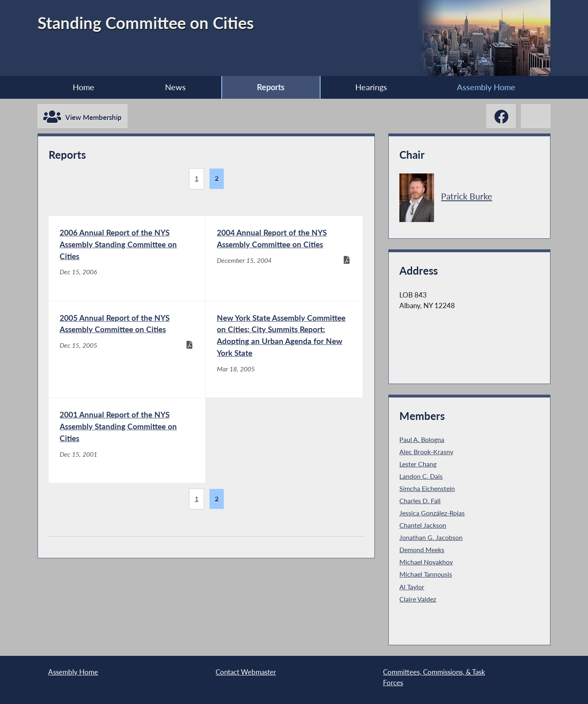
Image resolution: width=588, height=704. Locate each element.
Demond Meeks (422, 550)
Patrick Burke (467, 196)
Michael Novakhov (426, 562)
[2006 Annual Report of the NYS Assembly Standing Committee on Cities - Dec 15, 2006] (127, 258)
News (175, 87)
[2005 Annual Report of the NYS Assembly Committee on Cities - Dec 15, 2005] (127, 349)
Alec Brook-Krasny (426, 452)
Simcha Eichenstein (427, 489)
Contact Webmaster (246, 672)
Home (84, 87)
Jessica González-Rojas (432, 513)
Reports (271, 87)
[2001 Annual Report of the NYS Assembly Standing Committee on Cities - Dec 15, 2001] (127, 440)
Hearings (371, 87)
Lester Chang (418, 464)
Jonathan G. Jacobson (431, 537)
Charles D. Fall (420, 501)
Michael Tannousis (426, 574)
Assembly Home (486, 87)
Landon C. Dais (421, 476)
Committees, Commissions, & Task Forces (434, 677)
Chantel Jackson (423, 525)
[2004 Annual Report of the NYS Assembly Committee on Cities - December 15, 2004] (284, 258)
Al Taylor (412, 587)
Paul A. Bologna (422, 440)
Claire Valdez (418, 599)
